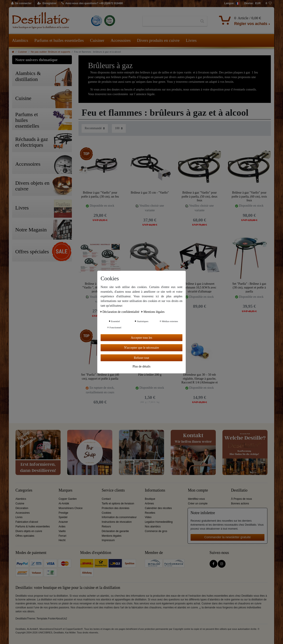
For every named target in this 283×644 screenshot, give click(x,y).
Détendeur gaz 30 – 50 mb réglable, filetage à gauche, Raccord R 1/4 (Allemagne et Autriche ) (199, 378)
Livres (191, 40)
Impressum (108, 540)
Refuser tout (142, 358)
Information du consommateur (119, 517)
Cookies (106, 513)
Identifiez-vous (196, 499)
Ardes (62, 527)
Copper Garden (68, 499)
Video (148, 517)
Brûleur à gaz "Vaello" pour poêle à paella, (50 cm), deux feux (199, 196)
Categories (24, 490)
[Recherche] (202, 21)
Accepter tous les (141, 337)
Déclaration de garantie (115, 531)
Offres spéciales (25, 536)
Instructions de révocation (117, 522)
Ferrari (62, 536)
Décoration (22, 508)
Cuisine (20, 504)
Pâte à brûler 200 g (150, 375)
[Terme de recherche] (170, 21)
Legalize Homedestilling (159, 522)
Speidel (63, 517)
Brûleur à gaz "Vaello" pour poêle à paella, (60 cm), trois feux (249, 196)
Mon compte (198, 490)
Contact (106, 499)
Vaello (62, 531)
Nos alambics (153, 527)
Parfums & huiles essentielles (33, 527)
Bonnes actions (240, 504)
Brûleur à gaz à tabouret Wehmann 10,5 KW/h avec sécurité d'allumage (200, 287)
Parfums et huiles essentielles (59, 40)
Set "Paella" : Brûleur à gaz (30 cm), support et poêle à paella (249, 287)
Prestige (63, 513)
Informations (155, 490)
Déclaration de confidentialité (120, 312)
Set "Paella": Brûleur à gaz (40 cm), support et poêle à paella (100, 377)
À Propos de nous (242, 499)
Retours (106, 527)
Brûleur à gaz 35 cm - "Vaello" (150, 193)
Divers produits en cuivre (158, 40)
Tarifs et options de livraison (118, 504)
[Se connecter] (22, 4)
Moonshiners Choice (71, 508)
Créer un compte (198, 504)
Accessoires (121, 40)
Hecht (62, 540)
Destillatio (239, 490)
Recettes (150, 513)
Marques (65, 490)
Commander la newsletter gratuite (228, 537)
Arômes (149, 504)
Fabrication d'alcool (27, 522)
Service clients (113, 490)
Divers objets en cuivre (29, 531)
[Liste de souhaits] (269, 4)
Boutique (150, 499)
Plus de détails (142, 366)
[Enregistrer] (47, 4)
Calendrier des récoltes (158, 508)
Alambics (20, 40)
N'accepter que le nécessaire (141, 348)
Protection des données (116, 508)
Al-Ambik (64, 504)
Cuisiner (97, 40)
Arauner (63, 522)
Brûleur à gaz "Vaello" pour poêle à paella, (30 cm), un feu (100, 195)
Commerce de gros (156, 531)
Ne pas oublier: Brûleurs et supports (50, 52)
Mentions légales (112, 536)
